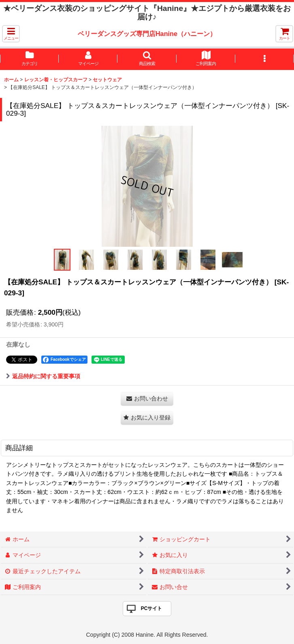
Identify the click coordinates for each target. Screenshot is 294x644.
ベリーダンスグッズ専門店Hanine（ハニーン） (147, 34)
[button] (11, 34)
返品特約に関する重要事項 (43, 376)
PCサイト (152, 608)
